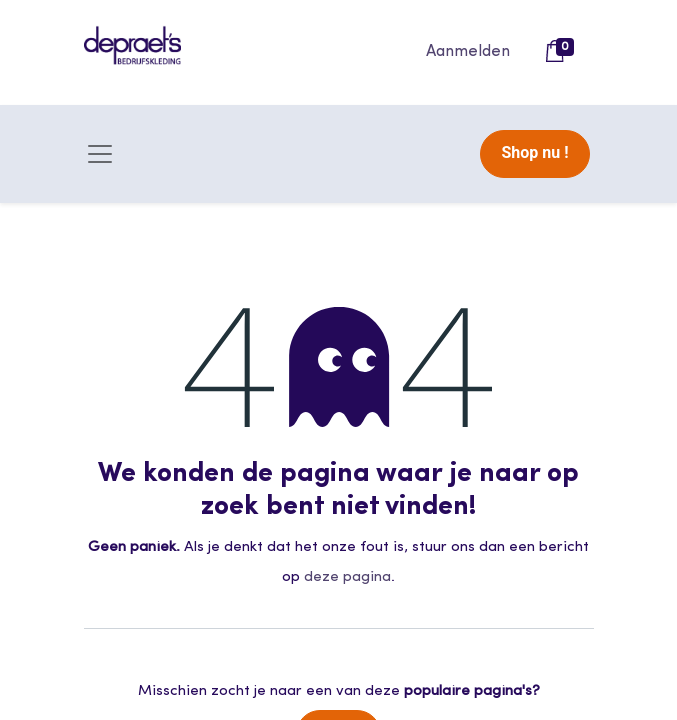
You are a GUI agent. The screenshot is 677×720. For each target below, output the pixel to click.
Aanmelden (468, 52)
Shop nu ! (534, 152)
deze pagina (347, 577)
